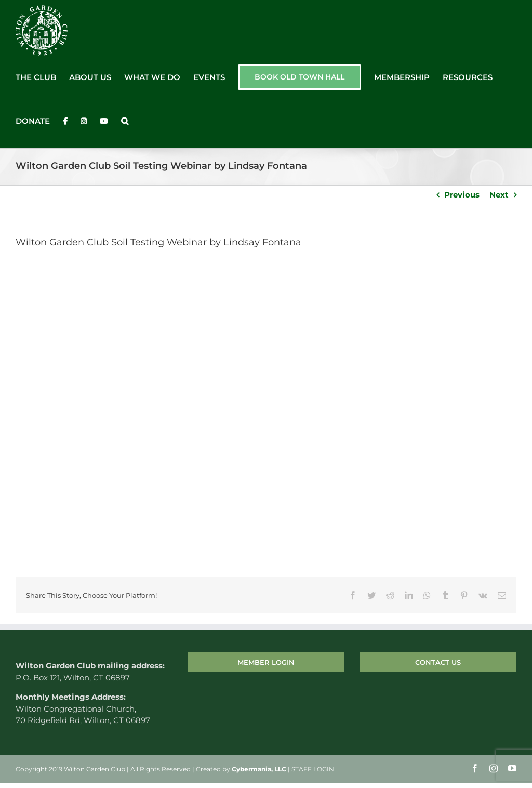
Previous (462, 195)
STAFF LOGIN (313, 769)
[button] (125, 121)
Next (499, 195)
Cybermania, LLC (259, 769)
